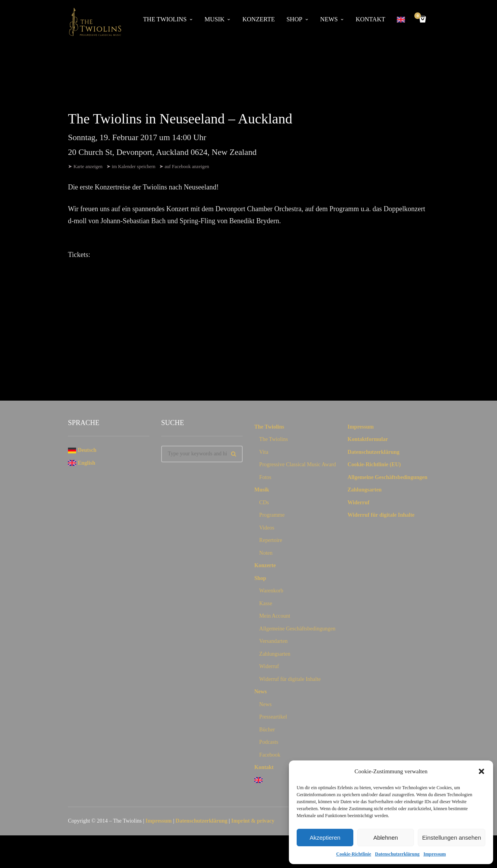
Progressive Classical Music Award (298, 466)
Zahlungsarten (275, 655)
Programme (272, 516)
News (329, 19)
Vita (264, 454)
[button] (481, 771)
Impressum (434, 854)
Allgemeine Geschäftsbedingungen (297, 630)
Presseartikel (273, 718)
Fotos (265, 479)
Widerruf (269, 668)
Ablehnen (385, 838)
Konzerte (258, 19)
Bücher (267, 731)
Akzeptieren (325, 838)
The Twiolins (165, 19)
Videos (267, 529)
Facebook (270, 756)
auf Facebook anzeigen (188, 167)
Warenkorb (271, 592)
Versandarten (274, 643)
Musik (215, 19)
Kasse (266, 605)
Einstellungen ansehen (452, 838)
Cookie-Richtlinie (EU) (374, 466)
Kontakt (370, 19)
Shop (295, 19)
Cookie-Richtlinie (354, 854)
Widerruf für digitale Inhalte (290, 681)
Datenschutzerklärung (397, 854)
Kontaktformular (368, 441)
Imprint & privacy (253, 822)
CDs (264, 504)
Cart (419, 16)
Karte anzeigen (88, 167)
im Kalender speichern (134, 167)
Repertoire (271, 542)
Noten (266, 555)
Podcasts (269, 744)
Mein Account (275, 617)
